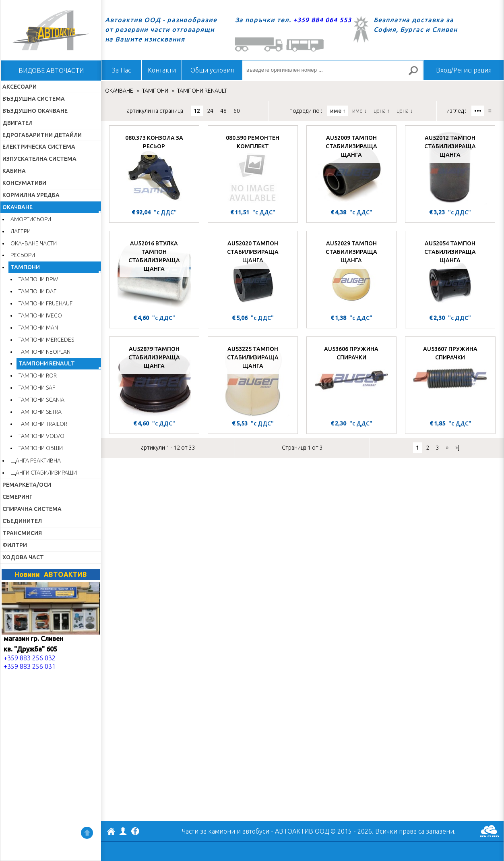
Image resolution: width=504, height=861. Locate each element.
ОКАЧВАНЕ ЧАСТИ (34, 243)
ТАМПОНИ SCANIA (41, 400)
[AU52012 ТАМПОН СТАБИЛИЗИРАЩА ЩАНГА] (450, 168)
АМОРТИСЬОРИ (31, 219)
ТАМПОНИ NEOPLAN (44, 352)
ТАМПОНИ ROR (38, 376)
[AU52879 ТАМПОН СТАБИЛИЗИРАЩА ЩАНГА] (154, 379)
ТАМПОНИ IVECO (40, 315)
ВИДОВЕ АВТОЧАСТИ (51, 71)
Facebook (135, 832)
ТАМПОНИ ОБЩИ (41, 448)
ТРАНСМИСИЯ (22, 533)
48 (223, 111)
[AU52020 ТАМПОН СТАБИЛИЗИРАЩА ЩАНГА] (253, 274)
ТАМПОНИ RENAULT (47, 363)
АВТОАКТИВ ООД (111, 832)
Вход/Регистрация (464, 70)
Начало (51, 30)
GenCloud (490, 831)
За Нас (121, 70)
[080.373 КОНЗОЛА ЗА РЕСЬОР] (154, 168)
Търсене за (417, 74)
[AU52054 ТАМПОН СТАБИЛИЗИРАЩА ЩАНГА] (450, 274)
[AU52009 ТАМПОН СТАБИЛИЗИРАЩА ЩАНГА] (351, 168)
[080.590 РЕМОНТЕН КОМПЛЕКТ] (253, 168)
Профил (123, 831)
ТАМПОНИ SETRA (40, 412)
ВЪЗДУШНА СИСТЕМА (34, 99)
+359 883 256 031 (30, 666)
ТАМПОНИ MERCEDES (46, 340)
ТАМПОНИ (25, 267)
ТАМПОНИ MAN (38, 328)
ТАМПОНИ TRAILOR (43, 424)
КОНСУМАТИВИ (24, 183)
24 (210, 111)
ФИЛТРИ (15, 545)
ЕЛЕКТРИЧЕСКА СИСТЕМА (39, 147)
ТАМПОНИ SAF (37, 388)
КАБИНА (14, 171)
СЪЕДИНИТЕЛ (22, 521)
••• (478, 111)
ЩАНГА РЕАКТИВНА (36, 461)
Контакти (162, 70)
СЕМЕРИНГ (18, 497)
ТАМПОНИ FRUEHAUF (45, 303)
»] (457, 448)
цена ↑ (382, 111)
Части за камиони (209, 831)
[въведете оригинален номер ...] (333, 70)
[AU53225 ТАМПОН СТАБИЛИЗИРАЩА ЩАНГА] (253, 379)
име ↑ (338, 111)
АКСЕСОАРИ (20, 87)
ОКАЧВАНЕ (18, 207)
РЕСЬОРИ (23, 255)
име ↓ (359, 111)
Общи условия (212, 70)
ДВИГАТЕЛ (18, 123)
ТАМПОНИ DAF (37, 291)
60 (237, 111)
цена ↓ (405, 111)
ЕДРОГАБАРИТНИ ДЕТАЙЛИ (42, 135)
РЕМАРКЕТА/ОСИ (27, 485)
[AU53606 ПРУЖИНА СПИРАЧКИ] (351, 379)
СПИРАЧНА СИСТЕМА (32, 509)
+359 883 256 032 (30, 658)
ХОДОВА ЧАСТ (23, 557)
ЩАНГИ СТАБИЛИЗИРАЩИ (44, 473)
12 (197, 111)
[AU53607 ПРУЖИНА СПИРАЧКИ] (450, 379)
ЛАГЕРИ (21, 231)
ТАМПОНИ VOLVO (41, 436)
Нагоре (87, 833)
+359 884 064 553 (322, 20)
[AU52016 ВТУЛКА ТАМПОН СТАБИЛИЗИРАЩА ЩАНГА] (154, 274)
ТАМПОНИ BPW (38, 279)
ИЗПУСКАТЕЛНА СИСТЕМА (39, 159)
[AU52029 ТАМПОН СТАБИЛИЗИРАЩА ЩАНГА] (351, 274)
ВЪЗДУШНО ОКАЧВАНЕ (35, 111)
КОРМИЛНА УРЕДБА (31, 195)
